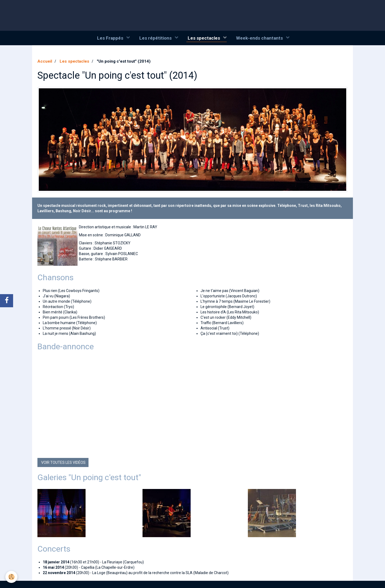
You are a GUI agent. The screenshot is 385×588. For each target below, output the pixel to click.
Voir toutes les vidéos (63, 463)
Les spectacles (204, 38)
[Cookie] (11, 577)
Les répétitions (156, 38)
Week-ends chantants (260, 38)
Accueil (45, 62)
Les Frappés (111, 38)
